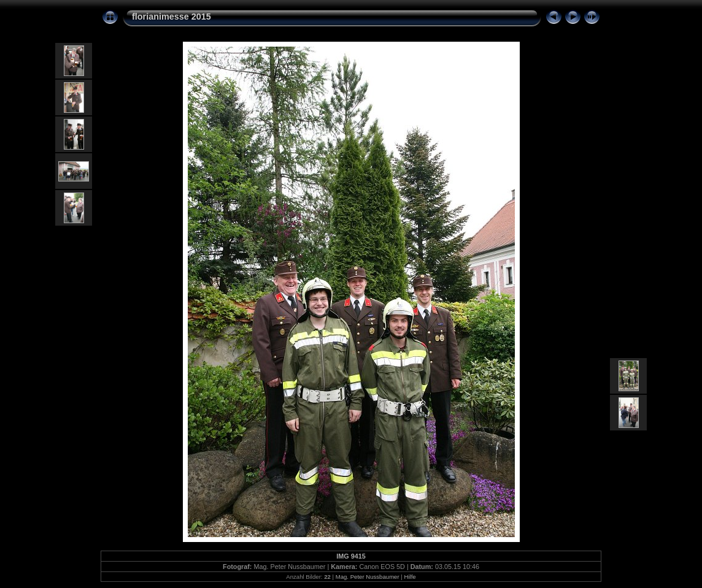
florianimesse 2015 (172, 17)
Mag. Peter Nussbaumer (368, 577)
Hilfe (410, 577)
